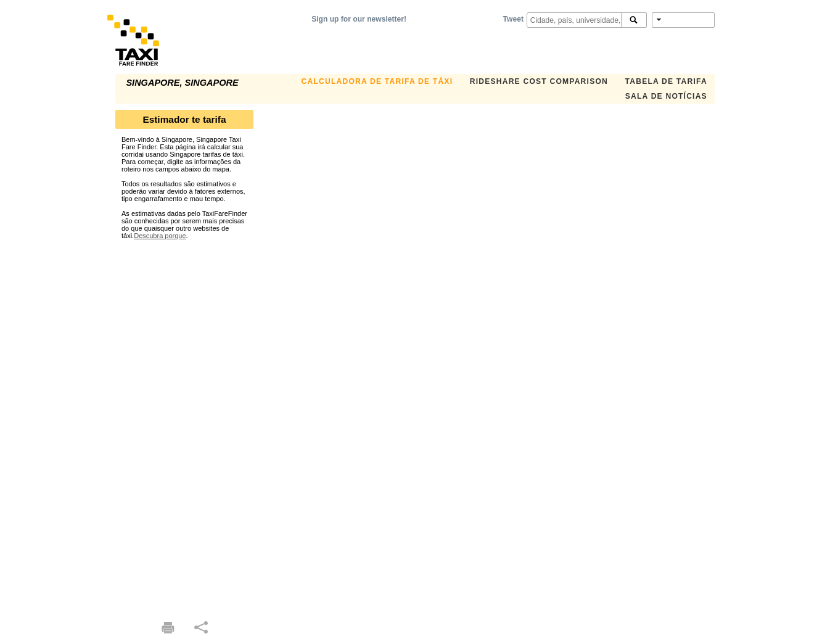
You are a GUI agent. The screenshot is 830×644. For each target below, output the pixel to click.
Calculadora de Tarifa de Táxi (377, 81)
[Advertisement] (184, 424)
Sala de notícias (666, 96)
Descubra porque (160, 236)
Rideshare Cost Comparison (539, 81)
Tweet (513, 19)
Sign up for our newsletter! (359, 19)
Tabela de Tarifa (666, 81)
